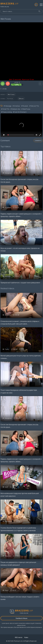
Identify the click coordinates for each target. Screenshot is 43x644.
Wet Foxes (11, 94)
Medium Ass (16, 109)
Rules (26, 637)
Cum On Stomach (20, 112)
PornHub (10, 99)
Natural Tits (35, 106)
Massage (8, 106)
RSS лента (19, 637)
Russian (25, 106)
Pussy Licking (7, 112)
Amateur (17, 106)
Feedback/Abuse (21, 618)
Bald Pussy (27, 109)
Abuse (21, 99)
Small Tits (6, 109)
